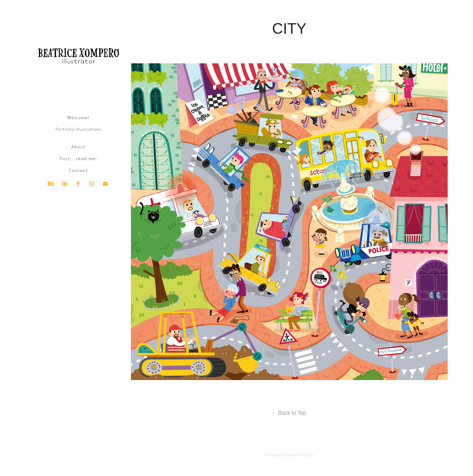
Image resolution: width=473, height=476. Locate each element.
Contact (78, 170)
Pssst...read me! (78, 158)
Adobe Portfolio (300, 455)
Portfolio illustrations (78, 129)
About (78, 146)
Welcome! (78, 117)
